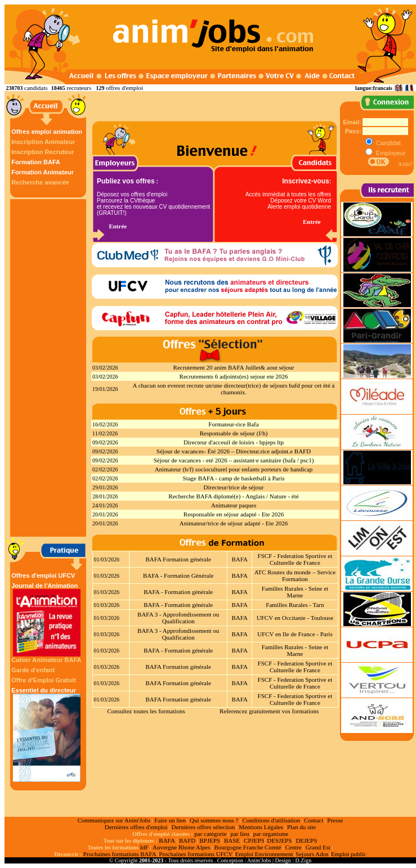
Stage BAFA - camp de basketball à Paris (234, 478)
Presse (335, 820)
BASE (232, 840)
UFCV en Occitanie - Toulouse (295, 618)
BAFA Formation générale (178, 559)
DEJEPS (306, 840)
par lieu (240, 834)
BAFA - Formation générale (178, 592)
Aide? (405, 164)
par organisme (271, 834)
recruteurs (79, 88)
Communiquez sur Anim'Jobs (114, 820)
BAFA (240, 559)
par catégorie (210, 834)
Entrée (118, 226)
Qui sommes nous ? (214, 820)
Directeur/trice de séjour (234, 487)
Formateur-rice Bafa (233, 424)
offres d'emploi (124, 88)
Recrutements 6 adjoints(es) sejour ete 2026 (234, 376)
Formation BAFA (36, 162)
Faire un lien (170, 820)
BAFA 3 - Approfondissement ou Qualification (178, 618)
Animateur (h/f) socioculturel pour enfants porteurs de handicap (234, 469)
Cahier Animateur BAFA (46, 660)
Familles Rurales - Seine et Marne (295, 592)
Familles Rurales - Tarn (295, 605)
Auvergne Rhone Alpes (181, 847)
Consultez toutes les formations (146, 711)
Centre (293, 847)
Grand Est (318, 847)
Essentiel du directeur (47, 734)
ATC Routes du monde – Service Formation (295, 575)
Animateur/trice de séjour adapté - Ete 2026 (234, 523)
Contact (314, 820)
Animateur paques (234, 505)
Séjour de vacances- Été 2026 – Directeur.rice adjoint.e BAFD (234, 451)
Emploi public (349, 854)
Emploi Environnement (264, 854)
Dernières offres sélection (203, 827)
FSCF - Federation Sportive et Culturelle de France (295, 559)
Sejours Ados (312, 854)
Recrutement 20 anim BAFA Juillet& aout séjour (234, 367)
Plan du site (301, 827)
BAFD (187, 840)
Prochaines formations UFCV (196, 854)
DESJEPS (279, 840)
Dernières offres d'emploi (136, 827)
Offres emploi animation (47, 132)
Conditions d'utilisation (271, 820)
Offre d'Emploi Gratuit (43, 680)
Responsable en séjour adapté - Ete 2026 (234, 514)
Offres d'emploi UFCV (43, 575)
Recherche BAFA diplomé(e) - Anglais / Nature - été (233, 496)
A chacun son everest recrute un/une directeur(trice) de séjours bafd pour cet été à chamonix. (234, 389)
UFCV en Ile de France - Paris (295, 634)
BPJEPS (210, 840)
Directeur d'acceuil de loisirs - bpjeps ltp (234, 442)
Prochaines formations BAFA (120, 854)
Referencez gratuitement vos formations (269, 711)
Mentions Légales (261, 827)
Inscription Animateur (43, 142)
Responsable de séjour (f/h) (234, 433)
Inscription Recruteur (43, 152)
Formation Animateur (43, 172)
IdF (144, 847)
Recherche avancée (40, 182)
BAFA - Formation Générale (178, 575)
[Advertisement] (50, 368)
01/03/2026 (107, 559)
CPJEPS (254, 840)
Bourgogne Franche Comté (247, 847)
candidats (36, 88)
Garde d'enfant (33, 670)
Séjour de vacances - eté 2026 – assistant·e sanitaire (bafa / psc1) (234, 460)
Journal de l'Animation (47, 619)
